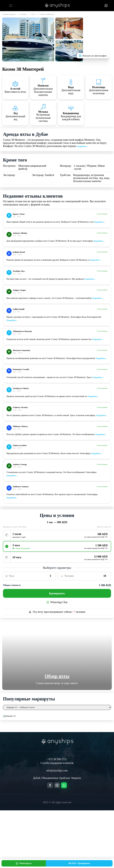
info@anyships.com (57, 771)
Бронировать (57, 593)
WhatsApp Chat (57, 602)
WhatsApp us (24, 863)
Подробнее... (82, 146)
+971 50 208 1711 (57, 759)
